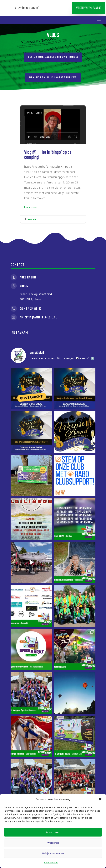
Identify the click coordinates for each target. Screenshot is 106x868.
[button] (100, 799)
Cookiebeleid (51, 862)
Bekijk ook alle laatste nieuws (53, 78)
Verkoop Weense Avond (88, 8)
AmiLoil (32, 219)
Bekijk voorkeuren (53, 853)
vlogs (39, 113)
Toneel (29, 113)
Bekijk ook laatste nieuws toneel (53, 57)
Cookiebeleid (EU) (31, 8)
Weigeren (53, 843)
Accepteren (53, 832)
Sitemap (18, 8)
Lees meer (31, 207)
